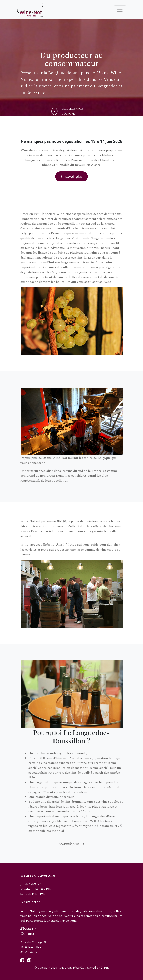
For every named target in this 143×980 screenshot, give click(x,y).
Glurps (104, 968)
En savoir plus (71, 176)
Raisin (61, 544)
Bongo (61, 521)
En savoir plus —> (71, 844)
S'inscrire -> (28, 929)
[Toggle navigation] (120, 10)
